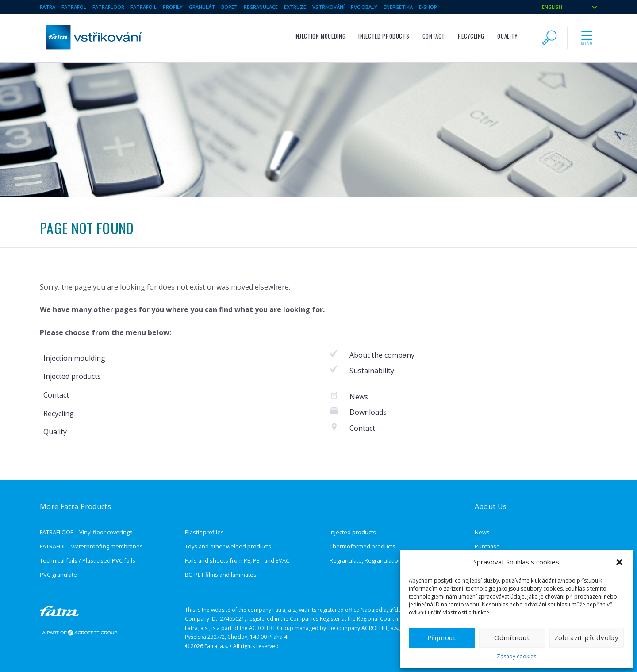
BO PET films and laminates (221, 575)
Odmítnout (512, 637)
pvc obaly (364, 7)
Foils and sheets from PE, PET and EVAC (237, 560)
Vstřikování (328, 7)
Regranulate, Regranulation (366, 560)
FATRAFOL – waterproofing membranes (91, 546)
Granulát (202, 7)
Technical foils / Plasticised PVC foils (88, 560)
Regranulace (261, 7)
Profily (173, 7)
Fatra (48, 7)
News (359, 397)
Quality (507, 36)
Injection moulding (320, 36)
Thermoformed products (363, 546)
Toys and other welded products (228, 546)
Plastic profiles (204, 532)
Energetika (398, 7)
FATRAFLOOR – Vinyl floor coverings (86, 532)
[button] (619, 562)
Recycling (471, 36)
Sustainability (372, 371)
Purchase (487, 546)
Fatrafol (74, 7)
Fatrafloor (108, 7)
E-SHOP (428, 7)
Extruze (295, 7)
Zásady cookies (516, 656)
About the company (382, 355)
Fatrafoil (144, 7)
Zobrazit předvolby (587, 637)
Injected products (384, 36)
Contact (434, 36)
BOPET (229, 7)
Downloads (368, 412)
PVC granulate (58, 575)
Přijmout (442, 637)
